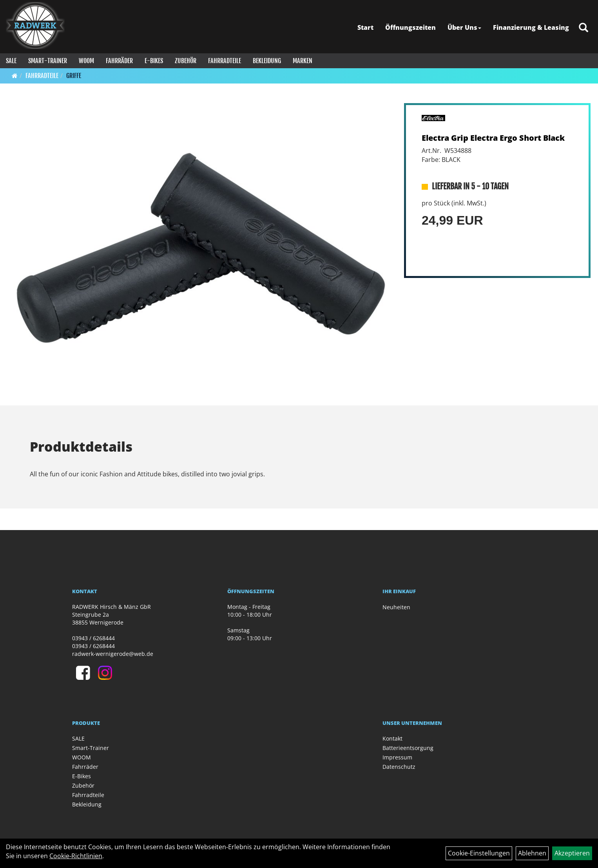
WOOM (86, 61)
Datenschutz (399, 767)
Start (365, 27)
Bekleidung (267, 61)
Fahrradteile (225, 61)
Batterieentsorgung (408, 748)
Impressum (397, 757)
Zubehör (186, 61)
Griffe (74, 76)
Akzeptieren (572, 853)
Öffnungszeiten (410, 27)
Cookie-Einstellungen (479, 853)
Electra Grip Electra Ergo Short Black (493, 138)
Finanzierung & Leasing (531, 27)
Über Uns (464, 27)
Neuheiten (396, 607)
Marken (303, 61)
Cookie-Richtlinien (76, 856)
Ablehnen (532, 853)
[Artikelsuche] (584, 28)
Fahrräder (119, 61)
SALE (11, 61)
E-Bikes (154, 61)
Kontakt (392, 738)
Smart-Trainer (48, 61)
